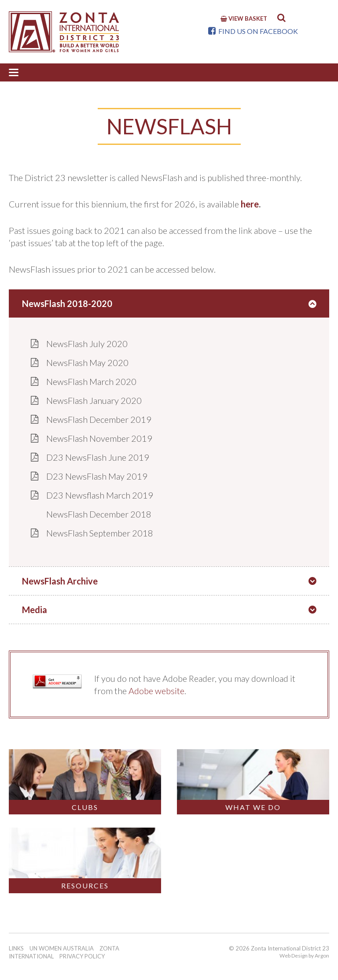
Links (16, 948)
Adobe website (156, 691)
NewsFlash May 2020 (87, 362)
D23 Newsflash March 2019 (100, 495)
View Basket (244, 18)
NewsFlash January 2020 (94, 400)
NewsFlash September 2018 (100, 533)
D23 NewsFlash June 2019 (98, 457)
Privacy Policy (82, 956)
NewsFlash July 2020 (87, 344)
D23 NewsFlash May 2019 (97, 476)
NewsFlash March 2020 (91, 381)
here (250, 204)
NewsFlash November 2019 (99, 438)
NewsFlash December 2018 (99, 514)
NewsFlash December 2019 (99, 419)
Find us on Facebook (253, 31)
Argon (322, 956)
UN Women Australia (62, 948)
